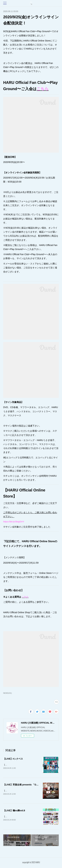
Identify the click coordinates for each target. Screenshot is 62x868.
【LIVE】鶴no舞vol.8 (14, 811)
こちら (43, 89)
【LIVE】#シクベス (13, 759)
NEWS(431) (7, 693)
